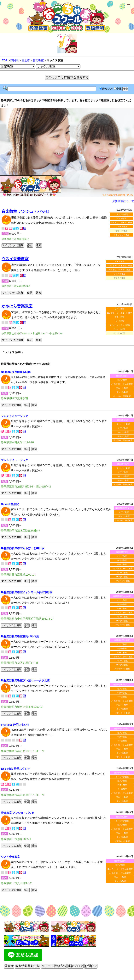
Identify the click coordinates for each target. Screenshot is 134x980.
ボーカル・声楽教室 (122, 396)
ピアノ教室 (121, 218)
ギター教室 (119, 317)
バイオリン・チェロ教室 (121, 222)
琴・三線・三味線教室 (123, 440)
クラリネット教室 (121, 235)
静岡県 (15, 60)
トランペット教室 (122, 581)
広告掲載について (123, 201)
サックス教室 (122, 392)
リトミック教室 (121, 214)
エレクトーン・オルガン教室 (119, 266)
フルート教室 (121, 227)
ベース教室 (119, 321)
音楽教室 (38, 60)
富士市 (26, 60)
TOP (5, 60)
